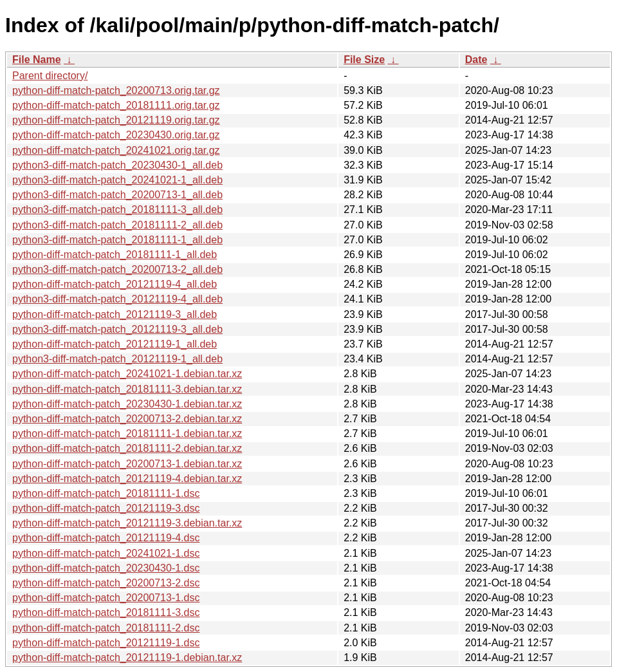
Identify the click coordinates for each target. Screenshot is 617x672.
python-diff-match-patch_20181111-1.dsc (106, 493)
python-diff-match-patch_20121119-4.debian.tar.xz (127, 479)
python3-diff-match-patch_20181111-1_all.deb (117, 240)
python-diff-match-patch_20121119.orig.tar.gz (116, 120)
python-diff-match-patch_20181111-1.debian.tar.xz (127, 434)
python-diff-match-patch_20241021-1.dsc (106, 553)
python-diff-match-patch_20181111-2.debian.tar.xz (127, 448)
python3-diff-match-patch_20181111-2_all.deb (117, 225)
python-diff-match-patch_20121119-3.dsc (106, 508)
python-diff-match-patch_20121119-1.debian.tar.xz (127, 658)
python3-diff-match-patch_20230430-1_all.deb (117, 165)
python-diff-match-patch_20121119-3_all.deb (115, 314)
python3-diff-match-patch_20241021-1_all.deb (117, 180)
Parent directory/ (50, 76)
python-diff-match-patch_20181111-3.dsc (106, 612)
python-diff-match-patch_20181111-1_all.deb (115, 255)
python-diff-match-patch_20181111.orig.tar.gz (116, 105)
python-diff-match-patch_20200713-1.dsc (106, 598)
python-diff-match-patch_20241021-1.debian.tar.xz (127, 374)
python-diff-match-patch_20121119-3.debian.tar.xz (127, 523)
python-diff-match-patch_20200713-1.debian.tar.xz (127, 464)
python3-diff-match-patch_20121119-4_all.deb (117, 299)
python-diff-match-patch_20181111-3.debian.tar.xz (127, 389)
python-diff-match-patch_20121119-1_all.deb (115, 344)
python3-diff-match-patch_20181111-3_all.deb (117, 210)
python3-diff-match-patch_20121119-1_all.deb (117, 359)
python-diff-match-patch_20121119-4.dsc (106, 538)
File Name (37, 60)
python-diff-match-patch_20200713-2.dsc (106, 583)
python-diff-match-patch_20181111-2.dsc (106, 628)
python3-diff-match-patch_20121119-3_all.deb (117, 329)
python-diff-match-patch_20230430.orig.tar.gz (116, 135)
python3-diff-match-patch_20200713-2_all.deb (117, 269)
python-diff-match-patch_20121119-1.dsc (106, 643)
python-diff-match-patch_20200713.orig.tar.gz (116, 90)
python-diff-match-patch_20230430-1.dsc (106, 568)
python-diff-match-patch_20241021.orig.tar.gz (116, 150)
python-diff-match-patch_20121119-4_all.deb (115, 284)
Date (476, 60)
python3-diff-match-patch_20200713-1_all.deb (117, 195)
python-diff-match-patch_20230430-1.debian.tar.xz (127, 404)
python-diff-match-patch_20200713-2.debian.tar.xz (127, 419)
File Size (364, 60)
